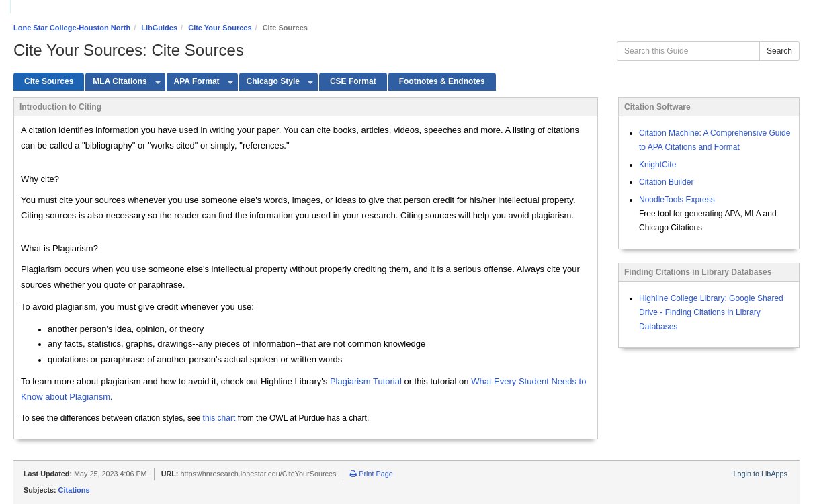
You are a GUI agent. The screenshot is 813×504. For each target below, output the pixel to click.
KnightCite (657, 165)
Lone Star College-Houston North (72, 28)
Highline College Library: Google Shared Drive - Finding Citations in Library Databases (711, 312)
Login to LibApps (761, 474)
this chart (219, 418)
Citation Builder (666, 182)
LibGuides (159, 28)
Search (779, 51)
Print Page (371, 474)
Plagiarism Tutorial (366, 381)
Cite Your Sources (220, 28)
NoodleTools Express (677, 200)
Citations (74, 490)
